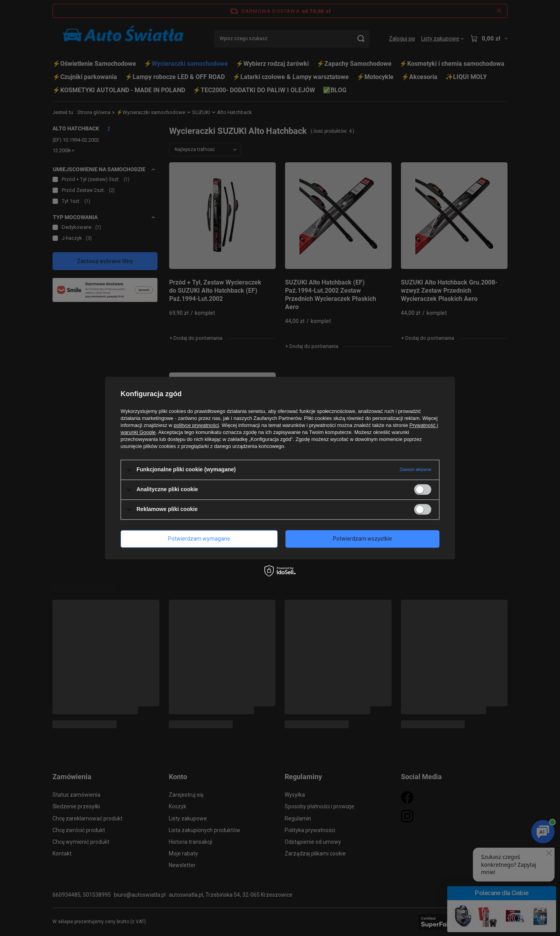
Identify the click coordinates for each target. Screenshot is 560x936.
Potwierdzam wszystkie (362, 539)
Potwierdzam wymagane (199, 539)
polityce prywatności (196, 425)
